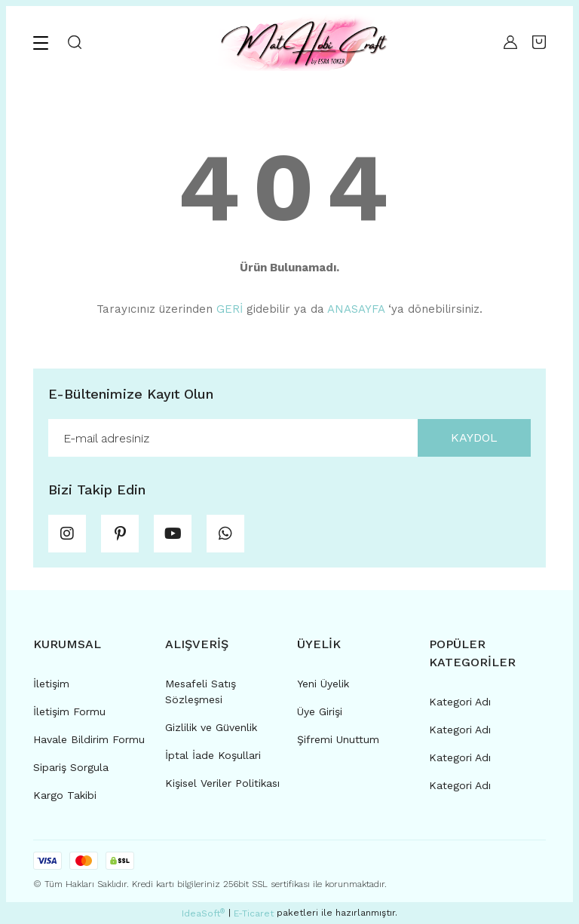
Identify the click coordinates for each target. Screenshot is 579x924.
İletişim (51, 684)
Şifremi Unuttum (338, 739)
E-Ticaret (254, 913)
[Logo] (303, 42)
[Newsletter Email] (289, 438)
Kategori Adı (460, 702)
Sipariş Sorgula (71, 767)
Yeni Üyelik (323, 684)
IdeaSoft (203, 913)
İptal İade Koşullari (213, 755)
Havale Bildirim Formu (89, 739)
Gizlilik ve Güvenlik (211, 727)
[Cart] (539, 42)
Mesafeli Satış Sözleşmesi (201, 691)
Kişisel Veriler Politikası (222, 783)
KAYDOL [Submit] (474, 438)
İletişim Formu (69, 711)
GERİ (230, 309)
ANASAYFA (356, 309)
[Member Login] (510, 42)
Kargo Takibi (65, 795)
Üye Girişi (320, 711)
